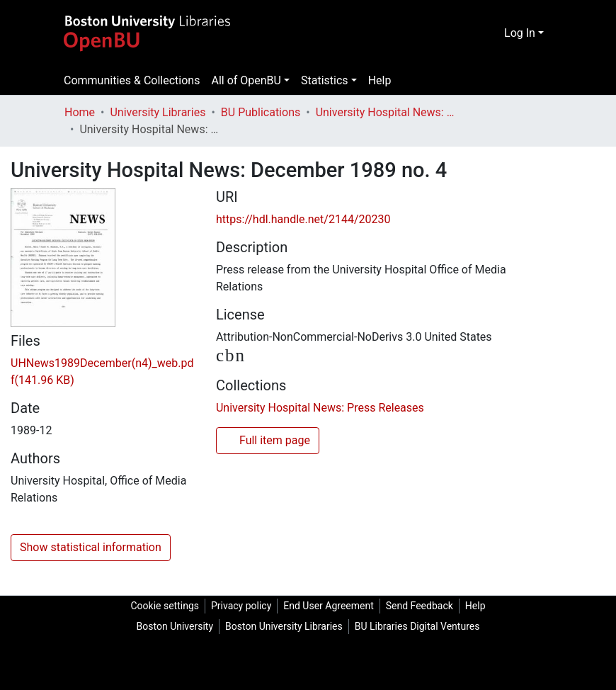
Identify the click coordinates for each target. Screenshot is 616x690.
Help (380, 80)
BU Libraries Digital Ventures (417, 626)
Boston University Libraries (284, 626)
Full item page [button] (268, 442)
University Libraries (158, 112)
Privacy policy (241, 606)
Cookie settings (165, 606)
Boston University (175, 626)
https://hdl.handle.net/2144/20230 (303, 219)
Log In (520, 33)
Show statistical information (91, 547)
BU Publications (261, 112)
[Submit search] (492, 33)
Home (80, 112)
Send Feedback (420, 606)
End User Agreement (328, 606)
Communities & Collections (132, 80)
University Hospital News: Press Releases (387, 112)
